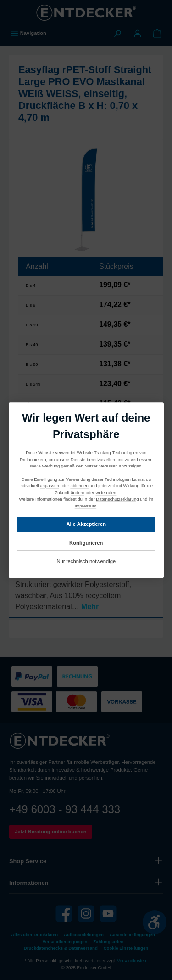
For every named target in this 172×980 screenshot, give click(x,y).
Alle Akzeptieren (86, 524)
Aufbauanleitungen (84, 935)
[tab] (86, 584)
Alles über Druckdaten (34, 935)
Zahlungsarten (108, 942)
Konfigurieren (86, 543)
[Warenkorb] (157, 33)
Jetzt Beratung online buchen (51, 832)
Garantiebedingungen (132, 935)
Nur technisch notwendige (86, 561)
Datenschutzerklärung (117, 499)
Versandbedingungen (65, 942)
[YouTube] (108, 914)
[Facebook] (64, 914)
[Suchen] (117, 33)
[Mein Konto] (138, 33)
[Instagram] (86, 914)
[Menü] (28, 33)
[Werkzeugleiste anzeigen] (155, 922)
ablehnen (79, 486)
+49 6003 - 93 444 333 (65, 809)
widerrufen (106, 493)
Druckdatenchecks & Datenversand (61, 948)
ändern (78, 493)
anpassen (50, 486)
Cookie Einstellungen (126, 948)
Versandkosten (131, 960)
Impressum (85, 506)
